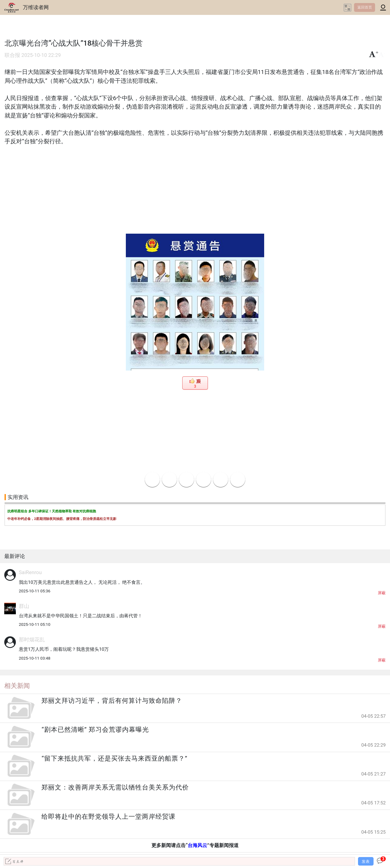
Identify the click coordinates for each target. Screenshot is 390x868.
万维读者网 (36, 7)
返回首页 (365, 7)
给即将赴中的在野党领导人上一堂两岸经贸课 (108, 817)
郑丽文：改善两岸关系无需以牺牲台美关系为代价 (115, 787)
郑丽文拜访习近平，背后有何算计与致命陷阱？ (112, 701)
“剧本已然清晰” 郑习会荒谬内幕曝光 (95, 730)
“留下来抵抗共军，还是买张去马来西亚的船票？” (114, 758)
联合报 (12, 55)
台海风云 (197, 845)
